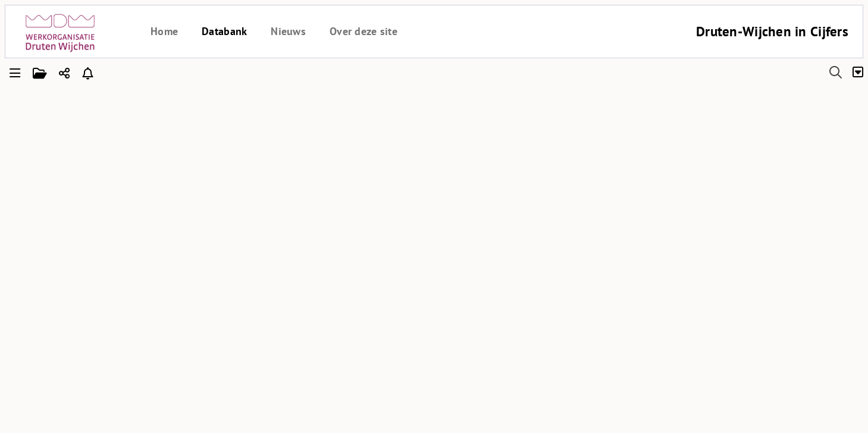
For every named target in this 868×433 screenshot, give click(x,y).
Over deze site (364, 31)
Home (164, 31)
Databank (224, 31)
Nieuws (288, 31)
